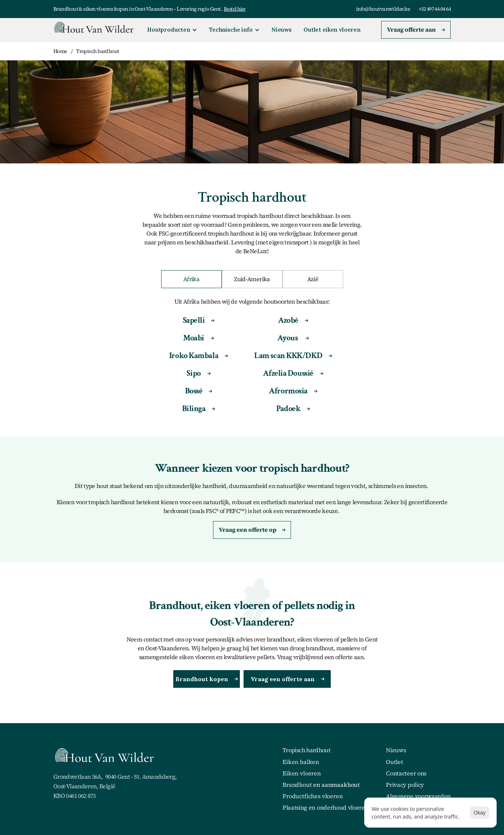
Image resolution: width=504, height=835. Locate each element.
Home (60, 51)
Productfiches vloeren (313, 796)
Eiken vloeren (302, 773)
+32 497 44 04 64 (435, 9)
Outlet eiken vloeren (332, 30)
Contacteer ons (406, 773)
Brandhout (297, 785)
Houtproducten (169, 30)
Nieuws (282, 30)
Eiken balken (301, 762)
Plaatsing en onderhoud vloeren (325, 807)
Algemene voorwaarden (418, 796)
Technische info (231, 30)
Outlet (394, 762)
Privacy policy (405, 785)
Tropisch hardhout (97, 51)
